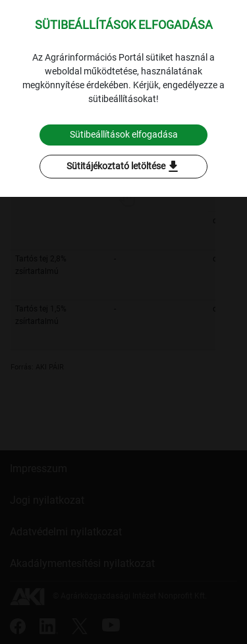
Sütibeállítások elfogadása (124, 134)
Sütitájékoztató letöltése (124, 167)
